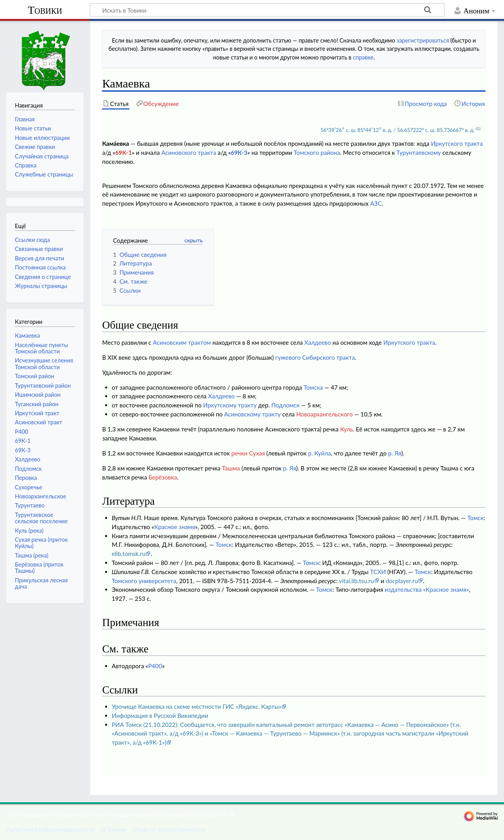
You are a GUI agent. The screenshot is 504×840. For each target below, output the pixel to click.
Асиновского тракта (189, 152)
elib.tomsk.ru (129, 554)
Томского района (317, 152)
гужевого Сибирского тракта (315, 357)
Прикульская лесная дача (41, 583)
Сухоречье (29, 487)
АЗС (376, 203)
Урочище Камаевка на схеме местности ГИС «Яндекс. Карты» (197, 706)
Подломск (285, 405)
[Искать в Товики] (267, 10)
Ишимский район (38, 395)
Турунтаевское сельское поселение (41, 518)
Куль (347, 429)
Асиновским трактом (182, 342)
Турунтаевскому (419, 152)
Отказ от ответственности (168, 829)
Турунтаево (30, 505)
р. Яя (395, 453)
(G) (478, 128)
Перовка (26, 478)
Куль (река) (29, 531)
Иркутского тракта (457, 143)
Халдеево (318, 342)
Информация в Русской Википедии (160, 715)
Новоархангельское (41, 496)
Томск (476, 518)
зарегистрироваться (423, 40)
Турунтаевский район (43, 386)
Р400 (155, 666)
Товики (45, 10)
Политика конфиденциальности (50, 829)
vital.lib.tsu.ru (357, 581)
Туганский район (37, 404)
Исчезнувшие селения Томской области (44, 363)
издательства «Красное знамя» (427, 589)
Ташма (231, 468)
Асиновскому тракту (252, 414)
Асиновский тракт (39, 422)
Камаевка (28, 335)
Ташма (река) (32, 555)
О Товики (113, 829)
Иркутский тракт (37, 413)
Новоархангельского (324, 414)
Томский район (35, 376)
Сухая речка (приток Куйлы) (41, 543)
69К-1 (124, 152)
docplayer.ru (402, 581)
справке (363, 57)
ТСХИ (378, 572)
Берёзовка (163, 477)
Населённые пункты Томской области (42, 348)
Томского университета (144, 581)
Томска (313, 387)
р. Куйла (319, 453)
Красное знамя (175, 527)
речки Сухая (248, 453)
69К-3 (239, 152)
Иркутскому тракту (230, 405)
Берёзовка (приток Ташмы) (39, 568)
